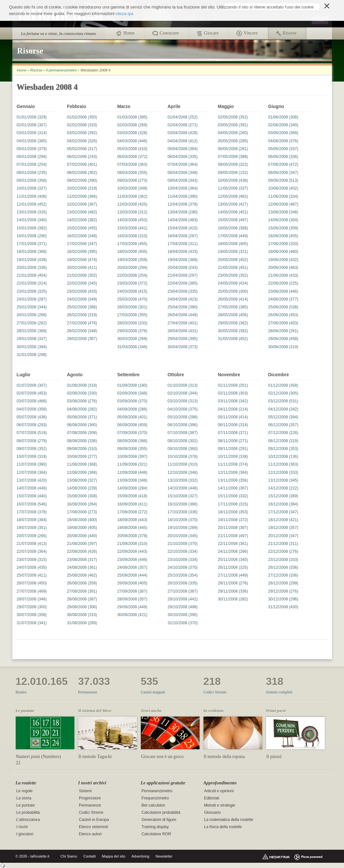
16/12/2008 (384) (283, 504)
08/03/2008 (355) (132, 173)
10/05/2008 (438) (233, 180)
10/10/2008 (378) (183, 457)
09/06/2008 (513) (283, 180)
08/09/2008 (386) (132, 441)
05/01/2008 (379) (32, 149)
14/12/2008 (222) (283, 488)
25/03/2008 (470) (132, 299)
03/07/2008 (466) (32, 401)
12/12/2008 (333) (283, 473)
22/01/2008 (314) (32, 283)
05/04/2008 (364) (183, 149)
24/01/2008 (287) (32, 299)
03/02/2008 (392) (82, 133)
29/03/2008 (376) (132, 331)
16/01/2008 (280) (32, 236)
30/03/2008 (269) (132, 339)
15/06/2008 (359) (283, 228)
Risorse (36, 70)
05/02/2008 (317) (82, 149)
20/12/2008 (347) (283, 536)
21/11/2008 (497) (233, 536)
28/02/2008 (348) (82, 331)
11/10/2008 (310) (183, 464)
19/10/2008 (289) (183, 528)
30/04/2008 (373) (183, 347)
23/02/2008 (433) (82, 291)
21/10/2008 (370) (183, 544)
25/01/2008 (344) (32, 307)
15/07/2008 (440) (32, 496)
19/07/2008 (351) (32, 528)
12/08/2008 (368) (82, 473)
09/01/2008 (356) (32, 180)
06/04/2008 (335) (183, 157)
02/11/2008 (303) (233, 393)
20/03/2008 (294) (132, 268)
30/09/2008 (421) (132, 615)
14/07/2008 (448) (32, 488)
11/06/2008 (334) (283, 196)
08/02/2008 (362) (82, 173)
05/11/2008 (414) (233, 417)
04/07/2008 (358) (32, 409)
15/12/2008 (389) (283, 496)
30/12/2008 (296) (283, 599)
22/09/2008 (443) (132, 551)
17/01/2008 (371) (32, 244)
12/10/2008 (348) (183, 473)
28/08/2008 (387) (82, 599)
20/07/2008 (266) (32, 536)
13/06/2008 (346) (283, 212)
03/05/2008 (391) (233, 125)
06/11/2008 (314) (233, 425)
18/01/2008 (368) (32, 252)
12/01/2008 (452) (32, 204)
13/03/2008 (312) (132, 212)
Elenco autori (90, 834)
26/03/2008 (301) (132, 307)
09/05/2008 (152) (233, 173)
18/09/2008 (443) (132, 520)
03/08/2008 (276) (82, 401)
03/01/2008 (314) (32, 133)
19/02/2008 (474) (82, 260)
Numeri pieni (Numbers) (38, 757)
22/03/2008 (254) (132, 275)
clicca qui (124, 14)
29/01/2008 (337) (32, 339)
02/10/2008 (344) (183, 393)
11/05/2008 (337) (233, 188)
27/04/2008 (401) (183, 323)
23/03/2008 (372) (132, 283)
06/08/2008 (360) (82, 425)
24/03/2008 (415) (132, 291)
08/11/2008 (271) (233, 441)
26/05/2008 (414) (233, 299)
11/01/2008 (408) (32, 196)
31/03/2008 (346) (132, 347)
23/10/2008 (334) (183, 560)
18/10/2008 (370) (183, 520)
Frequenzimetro (155, 798)
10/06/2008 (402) (283, 188)
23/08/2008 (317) (82, 560)
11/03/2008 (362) (132, 196)
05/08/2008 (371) (82, 417)
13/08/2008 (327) (82, 480)
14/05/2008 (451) (233, 212)
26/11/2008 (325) (233, 567)
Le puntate (26, 805)
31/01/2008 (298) (32, 355)
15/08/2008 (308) (82, 496)
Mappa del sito (114, 856)
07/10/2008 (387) (183, 433)
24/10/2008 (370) (183, 567)
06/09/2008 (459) (132, 425)
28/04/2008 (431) (183, 331)
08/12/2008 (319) (283, 441)
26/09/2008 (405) (132, 583)
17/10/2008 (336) (183, 512)
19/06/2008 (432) (283, 260)
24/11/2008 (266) (233, 551)
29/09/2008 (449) (132, 607)
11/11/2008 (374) (233, 464)
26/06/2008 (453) (283, 315)
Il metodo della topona (224, 757)
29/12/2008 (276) (283, 591)
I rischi (22, 827)
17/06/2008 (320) (283, 244)
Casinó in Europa (94, 820)
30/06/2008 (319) (283, 347)
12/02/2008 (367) (82, 204)
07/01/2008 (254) (32, 164)
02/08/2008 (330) (82, 393)
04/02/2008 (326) (82, 141)
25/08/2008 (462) (82, 575)
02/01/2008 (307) (32, 125)
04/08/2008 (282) (82, 409)
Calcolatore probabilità (161, 813)
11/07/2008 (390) (32, 464)
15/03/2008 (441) (132, 228)
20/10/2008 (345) (183, 536)
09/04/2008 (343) (183, 180)
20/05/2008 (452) (233, 260)
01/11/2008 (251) (233, 385)
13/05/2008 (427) (233, 204)
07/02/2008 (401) (82, 164)
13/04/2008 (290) (183, 212)
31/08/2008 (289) (82, 623)
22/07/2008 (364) (32, 551)
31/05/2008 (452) (233, 339)
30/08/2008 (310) (82, 615)
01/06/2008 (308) (283, 117)
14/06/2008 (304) (283, 220)
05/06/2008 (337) (283, 149)
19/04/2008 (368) (183, 260)
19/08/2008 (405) (82, 528)
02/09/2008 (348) (132, 393)
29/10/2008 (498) (183, 607)
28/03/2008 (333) (132, 323)
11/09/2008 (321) (132, 464)
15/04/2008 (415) (183, 228)
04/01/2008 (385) (32, 141)
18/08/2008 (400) (82, 520)
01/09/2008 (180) (132, 385)
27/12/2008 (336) (283, 575)
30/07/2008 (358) (32, 615)
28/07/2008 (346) (32, 599)
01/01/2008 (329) (32, 117)
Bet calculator (153, 805)
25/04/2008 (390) (183, 307)
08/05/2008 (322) (233, 164)
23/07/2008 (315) (32, 560)
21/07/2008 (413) (32, 544)
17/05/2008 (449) (233, 236)
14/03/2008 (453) (132, 220)
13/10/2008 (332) (183, 480)
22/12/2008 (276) (283, 551)
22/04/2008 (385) (183, 283)
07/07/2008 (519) (32, 433)
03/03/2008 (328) (132, 133)
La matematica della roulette (229, 820)
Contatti (89, 856)
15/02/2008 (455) (82, 228)
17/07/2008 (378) (32, 512)
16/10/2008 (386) (183, 504)
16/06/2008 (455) (283, 236)
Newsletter (164, 856)
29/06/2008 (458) (283, 339)
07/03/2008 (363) (132, 164)
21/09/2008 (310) (132, 544)
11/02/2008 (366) (82, 196)
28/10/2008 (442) (183, 599)
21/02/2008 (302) (82, 275)
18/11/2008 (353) (233, 512)
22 (18, 763)
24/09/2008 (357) (132, 567)
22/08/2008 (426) (82, 551)
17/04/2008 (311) (183, 244)
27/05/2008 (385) (233, 307)
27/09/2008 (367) (132, 591)
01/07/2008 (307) (32, 385)
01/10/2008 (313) (183, 385)
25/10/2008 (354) (183, 575)
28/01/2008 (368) (32, 331)
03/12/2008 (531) (283, 401)
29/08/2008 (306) (82, 607)
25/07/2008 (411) (32, 575)
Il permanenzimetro (61, 70)
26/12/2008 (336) (283, 567)
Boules (21, 692)
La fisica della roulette (223, 827)
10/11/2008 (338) (233, 457)
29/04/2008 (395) (183, 339)
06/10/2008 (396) (183, 425)
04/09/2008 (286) (132, 409)
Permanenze (88, 692)
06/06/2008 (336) (283, 157)
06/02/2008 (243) (82, 157)
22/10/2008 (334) (183, 551)
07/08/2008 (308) (82, 433)
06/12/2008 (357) (283, 425)
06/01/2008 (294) (32, 157)
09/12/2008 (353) (283, 449)
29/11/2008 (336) (233, 591)
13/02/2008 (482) (82, 212)
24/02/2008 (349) (82, 299)
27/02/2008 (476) (82, 323)
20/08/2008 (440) (82, 536)
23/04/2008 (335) (183, 291)
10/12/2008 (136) (283, 457)
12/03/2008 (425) (132, 204)
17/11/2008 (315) (233, 504)
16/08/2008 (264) (82, 504)
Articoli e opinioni (219, 791)
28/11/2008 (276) (233, 583)
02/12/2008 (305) (283, 393)
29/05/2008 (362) (233, 323)
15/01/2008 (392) (32, 228)
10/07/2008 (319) (32, 457)
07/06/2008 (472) (283, 164)
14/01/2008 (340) (32, 220)
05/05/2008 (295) (233, 141)
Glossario (212, 813)
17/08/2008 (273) (82, 512)
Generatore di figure (159, 820)
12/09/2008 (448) (132, 473)
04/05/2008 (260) (233, 133)
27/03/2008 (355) (132, 315)
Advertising (140, 856)
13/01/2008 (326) (32, 212)
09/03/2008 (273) (132, 180)
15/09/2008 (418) (132, 496)
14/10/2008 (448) (183, 488)
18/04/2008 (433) (183, 252)
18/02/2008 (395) (82, 252)
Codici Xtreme (215, 692)
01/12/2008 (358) (283, 385)
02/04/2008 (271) (183, 125)
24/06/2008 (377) (283, 299)
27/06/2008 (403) (283, 323)
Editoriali (212, 798)
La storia (24, 798)
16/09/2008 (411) (132, 504)
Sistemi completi (279, 692)
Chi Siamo (69, 856)
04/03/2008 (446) (132, 141)
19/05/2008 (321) (233, 252)
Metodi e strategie (220, 805)
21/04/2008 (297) (183, 275)
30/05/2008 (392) (233, 331)
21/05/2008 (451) (233, 268)
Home (22, 70)
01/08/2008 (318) (82, 385)
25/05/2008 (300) (233, 291)
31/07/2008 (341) (32, 623)
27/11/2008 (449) (233, 575)
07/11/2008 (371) (233, 433)
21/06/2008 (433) (283, 275)
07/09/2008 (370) (132, 433)
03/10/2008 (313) (183, 401)
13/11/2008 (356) (233, 480)
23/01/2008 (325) (32, 291)
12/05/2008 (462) (233, 196)
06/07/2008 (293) (32, 425)
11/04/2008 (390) (183, 196)
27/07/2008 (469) (32, 591)
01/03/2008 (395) (132, 117)
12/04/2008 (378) (183, 204)
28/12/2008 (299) (283, 583)
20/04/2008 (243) (183, 268)
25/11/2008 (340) (233, 560)
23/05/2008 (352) (233, 275)
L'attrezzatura (28, 820)
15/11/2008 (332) (233, 496)
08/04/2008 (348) (183, 173)
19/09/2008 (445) (132, 528)
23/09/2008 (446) (132, 560)
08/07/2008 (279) (32, 441)
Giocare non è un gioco (163, 757)
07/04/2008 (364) (183, 164)
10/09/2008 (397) (132, 457)
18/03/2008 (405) (132, 252)
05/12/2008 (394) (283, 417)
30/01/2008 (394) (32, 347)
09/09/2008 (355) (132, 449)
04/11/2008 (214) (233, 409)
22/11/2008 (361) (233, 544)
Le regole (24, 791)
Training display (155, 827)
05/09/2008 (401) (132, 417)
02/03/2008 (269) (132, 125)
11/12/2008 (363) (283, 464)
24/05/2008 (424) (233, 283)
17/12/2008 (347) (283, 512)
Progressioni (90, 798)
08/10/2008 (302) (183, 441)
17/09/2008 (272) (132, 512)
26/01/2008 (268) (32, 315)
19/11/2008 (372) (233, 520)
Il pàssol (274, 757)
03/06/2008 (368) (283, 133)
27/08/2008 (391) (82, 591)
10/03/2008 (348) (132, 188)
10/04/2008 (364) (183, 188)
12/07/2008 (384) (32, 473)
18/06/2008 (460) (283, 252)
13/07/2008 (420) (32, 480)
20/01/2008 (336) (32, 268)
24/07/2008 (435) (32, 567)
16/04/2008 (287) (183, 236)
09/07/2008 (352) (32, 449)
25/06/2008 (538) (283, 307)
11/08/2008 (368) (82, 464)
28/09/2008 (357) (132, 599)
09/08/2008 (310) (82, 449)
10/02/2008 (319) (82, 188)
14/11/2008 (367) (233, 488)
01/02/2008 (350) (82, 117)
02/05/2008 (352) (233, 117)
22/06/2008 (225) (283, 283)
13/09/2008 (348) (132, 480)
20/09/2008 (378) (132, 536)
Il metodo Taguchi (95, 757)
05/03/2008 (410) (132, 149)
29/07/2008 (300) (32, 607)
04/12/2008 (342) (283, 409)
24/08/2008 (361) (82, 567)
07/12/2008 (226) (283, 433)
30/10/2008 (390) (183, 615)
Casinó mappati (153, 692)
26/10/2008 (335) (183, 583)
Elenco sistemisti (93, 827)
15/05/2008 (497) (233, 220)
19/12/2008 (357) (283, 528)
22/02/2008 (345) (82, 283)
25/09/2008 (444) (132, 575)
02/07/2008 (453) (32, 393)
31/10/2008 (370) (183, 623)
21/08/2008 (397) (82, 544)
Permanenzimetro (157, 791)
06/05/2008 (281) (233, 149)
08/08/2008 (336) (82, 441)
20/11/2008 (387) (233, 528)
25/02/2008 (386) (82, 307)
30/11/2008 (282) (233, 599)
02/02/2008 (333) (82, 125)
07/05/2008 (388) (233, 157)
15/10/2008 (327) (183, 496)
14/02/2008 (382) (82, 220)
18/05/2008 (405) (233, 244)
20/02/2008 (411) (82, 268)
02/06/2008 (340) (283, 125)
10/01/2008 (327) (32, 188)
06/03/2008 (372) (132, 157)
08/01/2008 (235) (32, 173)
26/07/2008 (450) (32, 583)
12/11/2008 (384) (233, 473)
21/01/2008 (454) (32, 275)
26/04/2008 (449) (183, 315)
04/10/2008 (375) (183, 409)
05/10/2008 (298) (183, 417)
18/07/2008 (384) (32, 520)
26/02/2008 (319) (82, 315)
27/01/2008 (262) (32, 323)
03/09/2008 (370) (132, 401)
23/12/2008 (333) (283, 560)
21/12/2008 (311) (283, 544)
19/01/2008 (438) (32, 260)
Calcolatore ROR (156, 834)
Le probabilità (28, 813)
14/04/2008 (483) (183, 220)
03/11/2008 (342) (233, 401)
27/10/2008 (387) (183, 591)
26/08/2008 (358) (82, 583)
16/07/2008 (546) (32, 504)
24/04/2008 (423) (183, 299)
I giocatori (25, 834)
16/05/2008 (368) (233, 228)
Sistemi (85, 791)
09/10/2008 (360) (183, 449)
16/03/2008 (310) (132, 236)
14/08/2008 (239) (82, 488)
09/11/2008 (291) (233, 449)
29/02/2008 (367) (82, 339)
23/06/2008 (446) (283, 291)
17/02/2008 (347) (82, 244)
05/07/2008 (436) (32, 417)
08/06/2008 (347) (283, 173)
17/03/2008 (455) (132, 244)
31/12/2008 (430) (283, 607)
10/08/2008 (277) (82, 457)
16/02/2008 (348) (82, 236)
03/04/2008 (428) (183, 133)
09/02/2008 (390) (82, 180)
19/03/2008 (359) (132, 260)
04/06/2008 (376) (283, 141)
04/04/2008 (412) (183, 141)
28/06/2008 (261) (283, 331)
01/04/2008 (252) (183, 117)
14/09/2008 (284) (132, 488)
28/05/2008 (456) (233, 315)
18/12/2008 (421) (283, 520)
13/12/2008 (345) (283, 480)
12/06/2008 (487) (283, 204)
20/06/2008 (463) (283, 268)
